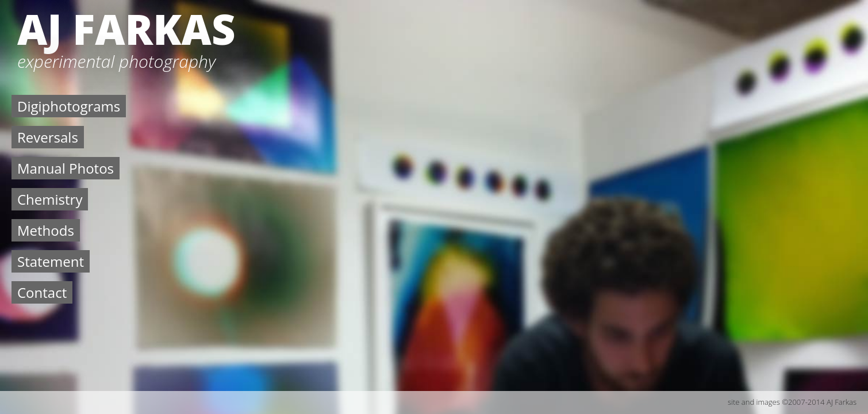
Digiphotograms (69, 106)
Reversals (48, 137)
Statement (51, 261)
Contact (42, 292)
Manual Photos (66, 168)
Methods (46, 230)
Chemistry (50, 199)
